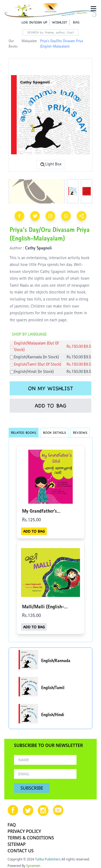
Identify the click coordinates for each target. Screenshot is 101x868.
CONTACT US (21, 851)
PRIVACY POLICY (24, 831)
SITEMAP (17, 844)
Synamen (33, 866)
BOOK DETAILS (55, 433)
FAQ (12, 825)
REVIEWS (80, 433)
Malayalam (29, 41)
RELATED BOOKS (24, 433)
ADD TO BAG (50, 406)
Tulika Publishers (48, 859)
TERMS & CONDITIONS (31, 838)
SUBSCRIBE (32, 788)
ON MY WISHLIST (50, 388)
